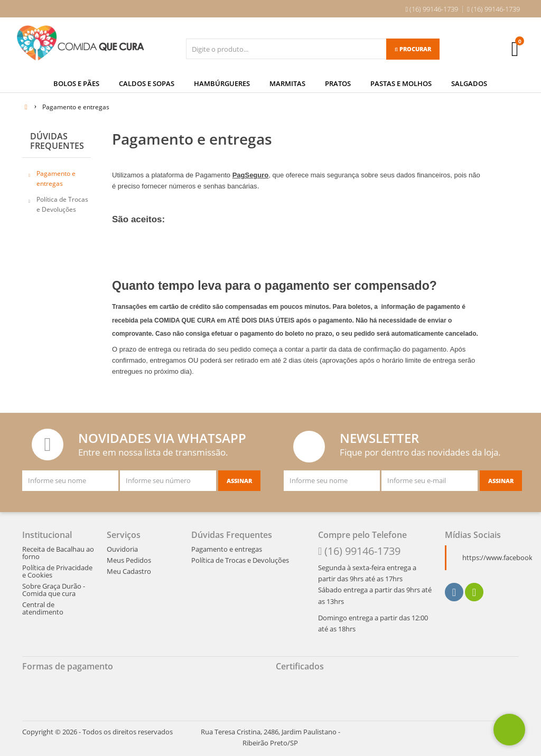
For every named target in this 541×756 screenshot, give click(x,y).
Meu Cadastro (129, 568)
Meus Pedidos (129, 557)
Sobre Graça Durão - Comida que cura (54, 587)
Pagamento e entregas (56, 176)
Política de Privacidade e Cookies (57, 568)
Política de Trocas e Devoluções (62, 201)
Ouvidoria (122, 546)
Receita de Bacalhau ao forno (58, 550)
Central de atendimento (43, 605)
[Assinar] (239, 478)
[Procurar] (413, 49)
